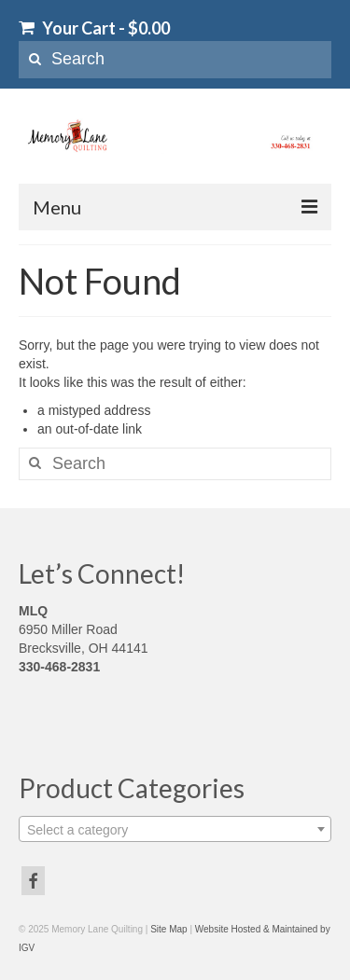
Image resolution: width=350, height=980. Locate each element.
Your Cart (94, 28)
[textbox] (175, 830)
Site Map (168, 929)
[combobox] (175, 829)
